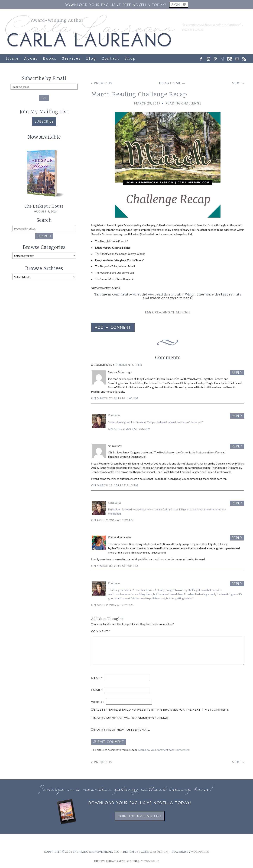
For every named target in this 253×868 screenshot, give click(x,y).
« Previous (102, 83)
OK (44, 98)
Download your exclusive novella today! (140, 803)
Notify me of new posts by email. (122, 729)
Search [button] (44, 237)
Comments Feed (129, 365)
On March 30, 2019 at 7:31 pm (115, 566)
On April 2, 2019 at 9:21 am (112, 605)
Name (97, 678)
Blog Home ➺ (172, 83)
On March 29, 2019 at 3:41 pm (115, 398)
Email (97, 690)
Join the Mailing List (140, 816)
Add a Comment (113, 328)
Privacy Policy (150, 861)
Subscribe (44, 122)
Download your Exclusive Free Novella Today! (115, 5)
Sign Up (179, 5)
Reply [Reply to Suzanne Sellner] (237, 373)
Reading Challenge (183, 103)
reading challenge (173, 312)
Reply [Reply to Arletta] (237, 447)
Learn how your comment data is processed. (164, 750)
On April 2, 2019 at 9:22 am (129, 429)
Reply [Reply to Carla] (237, 416)
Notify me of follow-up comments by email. (132, 718)
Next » (238, 83)
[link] (224, 58)
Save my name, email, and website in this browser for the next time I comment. (162, 709)
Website (98, 702)
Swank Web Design (153, 852)
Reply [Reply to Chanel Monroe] (237, 538)
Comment (101, 631)
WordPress (200, 852)
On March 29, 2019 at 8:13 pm (115, 485)
